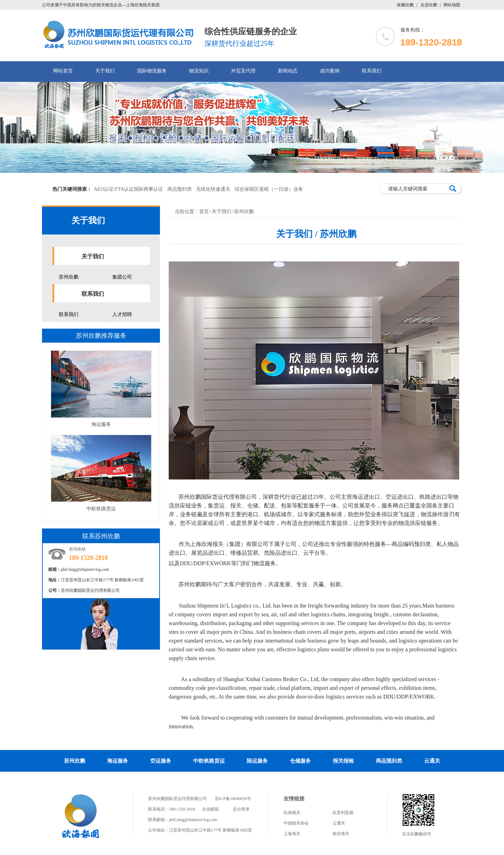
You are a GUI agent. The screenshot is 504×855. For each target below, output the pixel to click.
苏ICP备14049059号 (233, 799)
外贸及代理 (243, 71)
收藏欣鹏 (405, 5)
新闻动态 (288, 71)
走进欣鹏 (429, 5)
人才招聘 (122, 314)
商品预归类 (180, 189)
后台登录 (241, 809)
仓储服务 (300, 761)
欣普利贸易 (343, 813)
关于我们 (105, 71)
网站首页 (63, 71)
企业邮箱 (210, 809)
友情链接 (294, 799)
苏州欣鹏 (69, 277)
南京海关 (341, 834)
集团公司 (122, 277)
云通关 (432, 761)
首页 (204, 212)
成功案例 (330, 71)
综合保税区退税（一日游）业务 (269, 189)
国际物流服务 (152, 71)
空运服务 (161, 761)
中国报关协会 (296, 823)
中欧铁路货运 (101, 509)
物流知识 (199, 71)
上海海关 (292, 834)
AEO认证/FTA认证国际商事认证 (128, 189)
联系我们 (372, 71)
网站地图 (452, 5)
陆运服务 (257, 761)
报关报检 (343, 761)
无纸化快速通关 (213, 189)
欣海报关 (292, 813)
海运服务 (101, 424)
